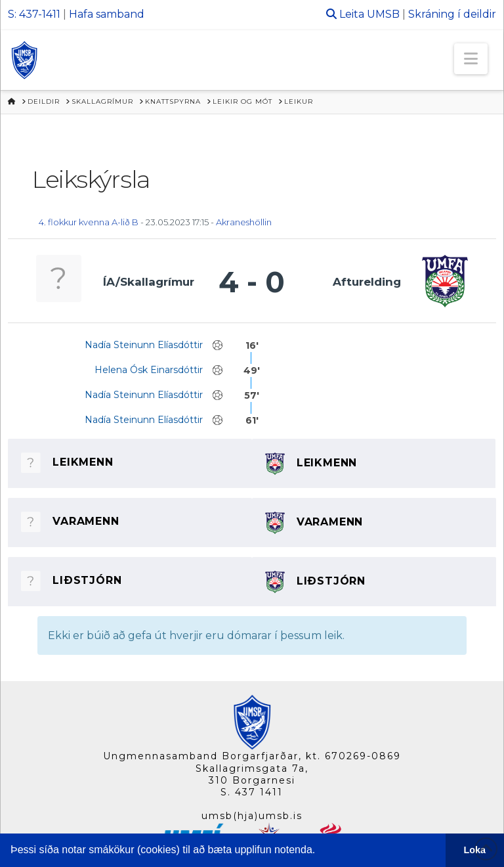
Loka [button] (475, 850)
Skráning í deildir (452, 14)
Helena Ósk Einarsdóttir (149, 370)
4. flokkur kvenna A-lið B (89, 222)
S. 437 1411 (252, 792)
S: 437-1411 (34, 14)
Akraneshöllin (244, 222)
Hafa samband (107, 14)
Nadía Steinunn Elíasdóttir (144, 345)
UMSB (383, 14)
